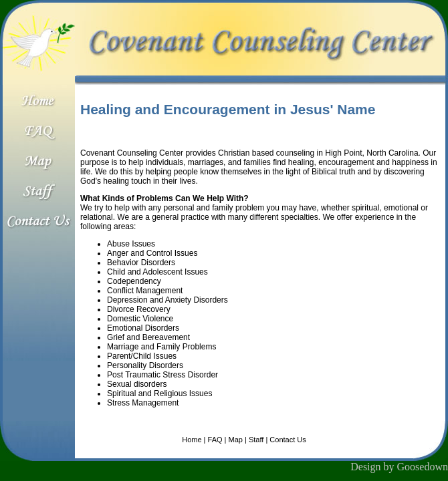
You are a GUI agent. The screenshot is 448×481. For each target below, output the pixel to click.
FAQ (215, 440)
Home (192, 440)
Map (236, 440)
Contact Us (288, 440)
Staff (256, 440)
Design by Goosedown (399, 467)
